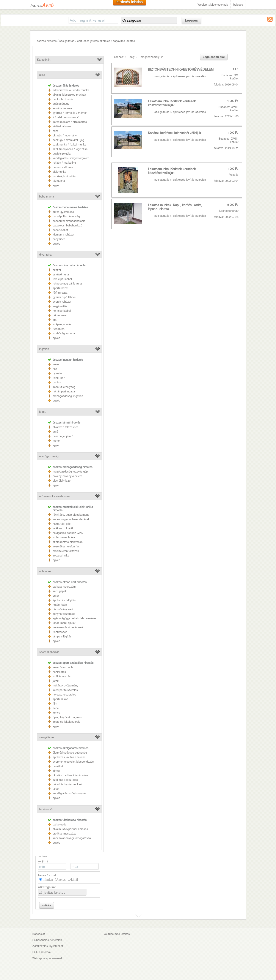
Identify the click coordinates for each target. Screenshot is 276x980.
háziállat (58, 766)
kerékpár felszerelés (65, 690)
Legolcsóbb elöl (214, 57)
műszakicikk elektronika (54, 496)
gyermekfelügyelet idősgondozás (73, 762)
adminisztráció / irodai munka (71, 90)
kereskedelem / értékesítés (70, 122)
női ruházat (60, 315)
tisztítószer (60, 632)
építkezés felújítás (64, 600)
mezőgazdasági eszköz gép (70, 472)
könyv (56, 713)
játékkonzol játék (63, 528)
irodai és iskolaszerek (66, 722)
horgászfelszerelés (64, 695)
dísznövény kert (63, 609)
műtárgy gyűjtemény (65, 685)
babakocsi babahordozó (67, 225)
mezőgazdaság (49, 456)
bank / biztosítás (63, 99)
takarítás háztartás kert (67, 784)
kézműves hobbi (63, 667)
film (55, 704)
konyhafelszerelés (64, 614)
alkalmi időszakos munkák (69, 95)
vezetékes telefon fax (66, 546)
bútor (56, 596)
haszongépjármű (63, 436)
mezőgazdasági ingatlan (68, 396)
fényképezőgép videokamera (71, 515)
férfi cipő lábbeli (62, 279)
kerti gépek (60, 591)
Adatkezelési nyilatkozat (48, 946)
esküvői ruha (61, 274)
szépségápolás (62, 324)
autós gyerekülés (63, 212)
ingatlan (44, 349)
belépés (238, 5)
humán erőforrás (63, 167)
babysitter (59, 239)
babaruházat (60, 230)
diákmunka (59, 172)
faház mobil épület (64, 623)
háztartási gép (62, 524)
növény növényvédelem (67, 476)
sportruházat (60, 288)
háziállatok (59, 672)
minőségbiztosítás (64, 176)
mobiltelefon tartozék (66, 551)
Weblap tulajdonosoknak (213, 5)
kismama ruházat (63, 235)
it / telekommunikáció (66, 117)
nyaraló (57, 373)
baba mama (47, 197)
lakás (56, 364)
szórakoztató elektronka (68, 542)
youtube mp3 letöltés (117, 934)
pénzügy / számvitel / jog (68, 140)
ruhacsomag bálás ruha (67, 284)
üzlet (56, 789)
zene (56, 708)
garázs (57, 382)
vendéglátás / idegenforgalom (71, 158)
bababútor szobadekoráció (69, 221)
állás (42, 75)
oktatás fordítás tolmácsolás (70, 775)
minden (48, 880)
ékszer (57, 270)
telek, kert (59, 378)
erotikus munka (62, 108)
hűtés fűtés (60, 605)
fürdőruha (58, 329)
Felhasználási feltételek (47, 940)
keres (62, 880)
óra (55, 320)
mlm (55, 131)
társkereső (46, 809)
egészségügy (61, 104)
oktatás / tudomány (65, 135)
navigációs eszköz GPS (68, 533)
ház (55, 369)
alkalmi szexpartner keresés (70, 829)
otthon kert (46, 571)
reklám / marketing (64, 163)
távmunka (59, 181)
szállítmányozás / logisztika (70, 149)
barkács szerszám (64, 587)
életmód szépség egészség (70, 753)
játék (56, 681)
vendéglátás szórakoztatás (69, 793)
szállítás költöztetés (65, 780)
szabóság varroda (64, 333)
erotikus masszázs (64, 834)
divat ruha (45, 255)
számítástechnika (64, 537)
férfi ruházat (60, 293)
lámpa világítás (62, 636)
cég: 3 (133, 57)
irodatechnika (61, 556)
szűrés (47, 905)
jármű (43, 412)
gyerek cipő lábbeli (64, 297)
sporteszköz (60, 699)
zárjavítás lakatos (124, 41)
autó (55, 432)
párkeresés (60, 824)
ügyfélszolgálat (62, 154)
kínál (75, 880)
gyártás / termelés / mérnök (70, 113)
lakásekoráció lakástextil (68, 627)
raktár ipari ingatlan (64, 391)
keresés (191, 20)
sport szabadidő (49, 652)
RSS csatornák (42, 952)
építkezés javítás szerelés (94, 41)
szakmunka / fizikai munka (69, 145)
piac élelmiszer (62, 481)
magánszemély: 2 (152, 57)
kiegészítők (60, 306)
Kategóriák (44, 60)
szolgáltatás (67, 41)
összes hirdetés (47, 41)
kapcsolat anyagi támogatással (72, 838)
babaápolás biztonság (66, 216)
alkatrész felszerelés (66, 427)
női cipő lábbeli (62, 311)
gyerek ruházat (62, 302)
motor (56, 441)
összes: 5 (120, 57)
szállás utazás (62, 676)
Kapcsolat (39, 934)
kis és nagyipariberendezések (71, 519)
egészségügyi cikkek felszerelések (74, 618)
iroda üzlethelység (64, 387)
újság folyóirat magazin (67, 717)
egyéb (56, 185)
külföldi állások (62, 126)
